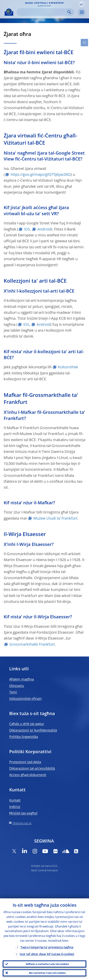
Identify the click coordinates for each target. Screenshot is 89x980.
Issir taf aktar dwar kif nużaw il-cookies (47, 954)
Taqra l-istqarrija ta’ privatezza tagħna (47, 947)
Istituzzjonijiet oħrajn (25, 698)
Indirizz (15, 807)
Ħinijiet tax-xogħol (23, 813)
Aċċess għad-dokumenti (28, 775)
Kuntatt (15, 800)
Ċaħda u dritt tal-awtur (27, 724)
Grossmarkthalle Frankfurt (32, 644)
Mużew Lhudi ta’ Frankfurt (55, 518)
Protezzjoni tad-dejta (25, 762)
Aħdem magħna (22, 679)
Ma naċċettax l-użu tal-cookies (47, 973)
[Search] (42, 12)
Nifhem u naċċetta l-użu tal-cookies (47, 964)
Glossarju (17, 686)
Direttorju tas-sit (22, 823)
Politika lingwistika (24, 737)
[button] (81, 4)
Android (44, 229)
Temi (13, 692)
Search (69, 12)
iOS (27, 229)
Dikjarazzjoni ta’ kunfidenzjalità (33, 730)
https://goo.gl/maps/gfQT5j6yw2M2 (41, 174)
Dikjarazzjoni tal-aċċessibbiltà (32, 768)
